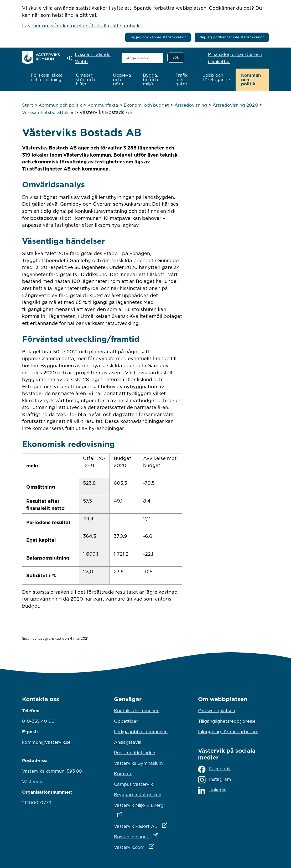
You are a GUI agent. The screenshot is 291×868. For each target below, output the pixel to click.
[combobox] (143, 58)
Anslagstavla (128, 742)
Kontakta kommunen (137, 710)
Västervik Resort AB (145, 825)
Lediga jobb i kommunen (141, 731)
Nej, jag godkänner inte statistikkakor (232, 37)
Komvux (123, 773)
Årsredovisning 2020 (235, 105)
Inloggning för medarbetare (228, 731)
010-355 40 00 (38, 721)
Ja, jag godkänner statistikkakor (158, 37)
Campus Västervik (133, 784)
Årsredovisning (191, 105)
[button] (48, 77)
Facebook (214, 769)
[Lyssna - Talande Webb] (90, 58)
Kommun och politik (60, 105)
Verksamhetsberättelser (48, 112)
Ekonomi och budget (146, 105)
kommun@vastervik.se (46, 742)
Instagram (215, 780)
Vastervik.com (145, 846)
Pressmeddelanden (135, 752)
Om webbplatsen (217, 710)
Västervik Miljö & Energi (145, 808)
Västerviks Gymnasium (138, 763)
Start (28, 105)
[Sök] (176, 58)
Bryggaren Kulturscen (138, 794)
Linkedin (212, 790)
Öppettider (126, 721)
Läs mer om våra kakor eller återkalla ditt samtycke (82, 25)
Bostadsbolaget (145, 835)
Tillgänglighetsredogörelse (227, 721)
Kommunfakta (103, 105)
